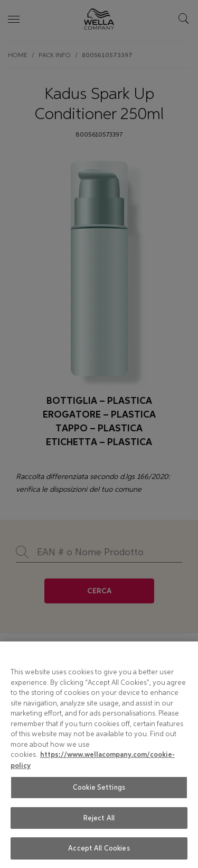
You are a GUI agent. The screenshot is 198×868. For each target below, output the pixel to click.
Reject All (99, 818)
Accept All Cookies (99, 848)
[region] (99, 755)
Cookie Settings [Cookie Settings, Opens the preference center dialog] (99, 787)
